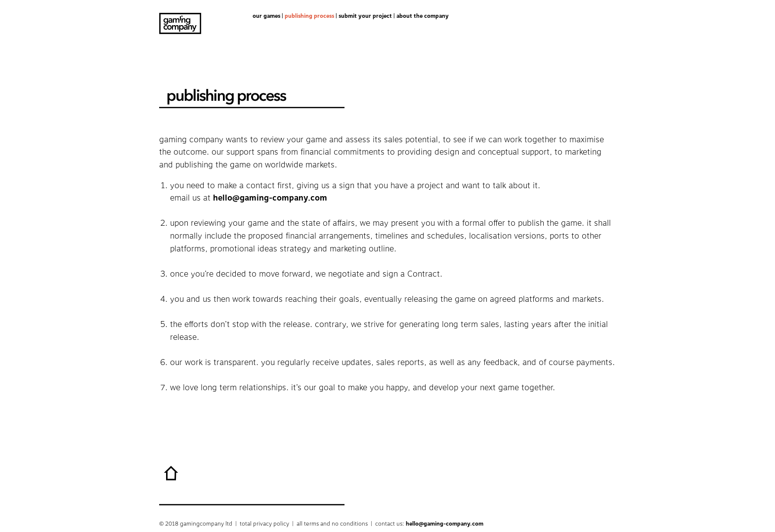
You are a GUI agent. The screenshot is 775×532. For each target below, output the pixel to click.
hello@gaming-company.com (270, 198)
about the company (423, 16)
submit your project (365, 16)
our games (266, 16)
